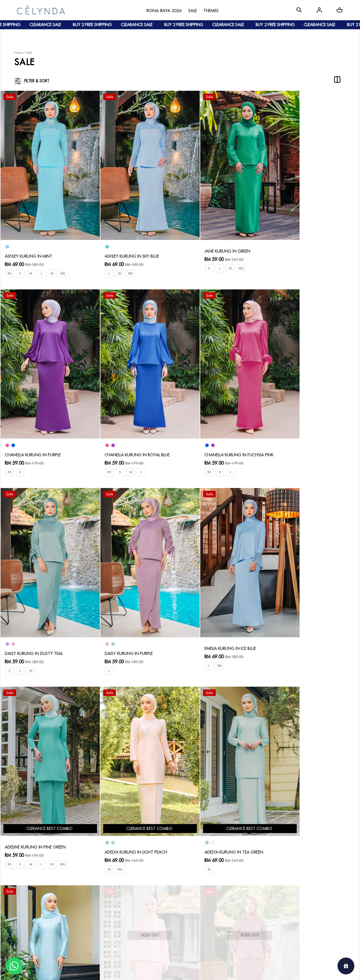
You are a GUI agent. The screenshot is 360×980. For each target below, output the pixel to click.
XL (55, 259)
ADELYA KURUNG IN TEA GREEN (306, 612)
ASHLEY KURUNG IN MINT (30, 242)
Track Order (93, 913)
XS (10, 259)
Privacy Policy (153, 918)
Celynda (161, 970)
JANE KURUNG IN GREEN (209, 237)
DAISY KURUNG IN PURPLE (300, 427)
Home (18, 53)
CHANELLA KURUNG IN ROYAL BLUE (40, 427)
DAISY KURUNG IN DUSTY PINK (215, 797)
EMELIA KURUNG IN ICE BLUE (33, 607)
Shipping (90, 904)
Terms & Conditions (158, 908)
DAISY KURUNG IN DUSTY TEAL (215, 427)
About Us (31, 886)
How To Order (95, 886)
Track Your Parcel (157, 900)
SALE (29, 53)
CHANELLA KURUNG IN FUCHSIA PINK (132, 427)
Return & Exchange (158, 890)
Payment (89, 895)
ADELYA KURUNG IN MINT (30, 797)
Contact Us (151, 881)
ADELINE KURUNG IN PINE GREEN (128, 607)
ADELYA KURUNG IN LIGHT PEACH (218, 612)
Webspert (227, 970)
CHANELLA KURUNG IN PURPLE (304, 242)
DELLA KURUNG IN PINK (118, 791)
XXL (66, 259)
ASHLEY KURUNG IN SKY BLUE (124, 242)
